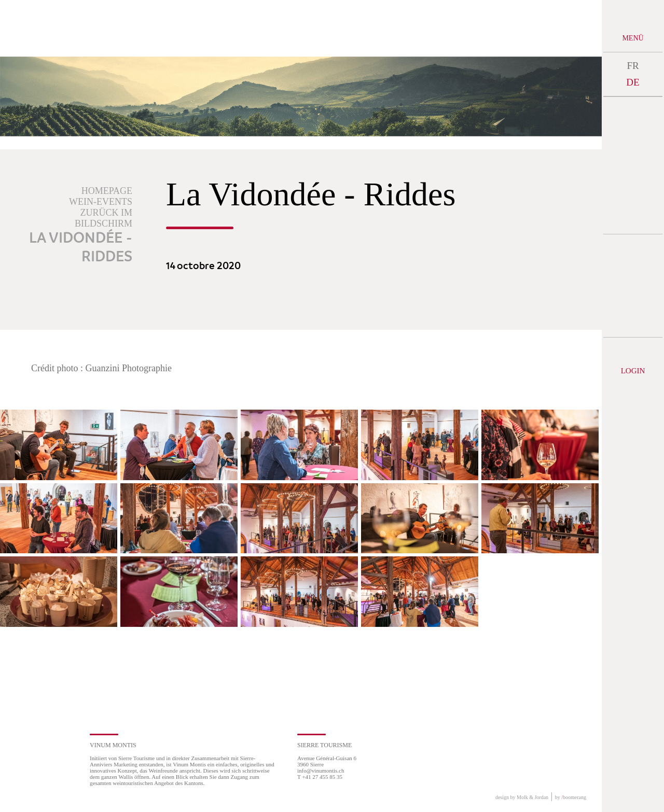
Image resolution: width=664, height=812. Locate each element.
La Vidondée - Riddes (81, 248)
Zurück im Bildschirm (103, 218)
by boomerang (571, 797)
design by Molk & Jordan (522, 797)
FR (633, 66)
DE (633, 82)
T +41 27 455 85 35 (320, 777)
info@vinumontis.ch (321, 771)
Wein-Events (101, 202)
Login (633, 371)
